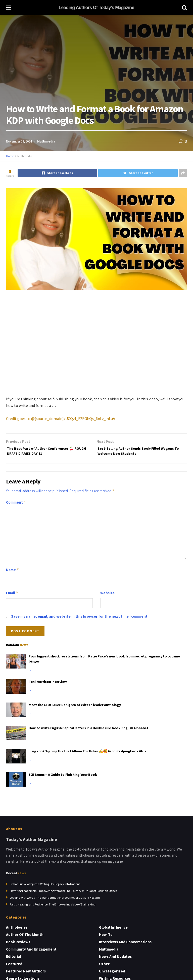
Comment (16, 505)
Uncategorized (112, 974)
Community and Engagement (31, 952)
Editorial (13, 959)
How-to (106, 937)
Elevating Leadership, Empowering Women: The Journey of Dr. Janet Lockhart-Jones (63, 893)
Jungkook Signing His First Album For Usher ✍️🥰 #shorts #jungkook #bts (88, 754)
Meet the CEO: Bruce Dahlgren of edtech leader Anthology (75, 707)
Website (107, 595)
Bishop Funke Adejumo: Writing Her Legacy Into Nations (45, 886)
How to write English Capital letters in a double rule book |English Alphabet (89, 730)
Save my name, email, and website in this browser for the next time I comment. (80, 619)
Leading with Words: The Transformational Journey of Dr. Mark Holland (55, 900)
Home (10, 156)
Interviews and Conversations (125, 944)
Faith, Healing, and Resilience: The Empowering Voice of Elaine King (52, 907)
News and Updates (115, 959)
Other (104, 966)
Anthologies (17, 930)
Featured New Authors (26, 974)
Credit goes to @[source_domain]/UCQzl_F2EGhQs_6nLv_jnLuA (61, 418)
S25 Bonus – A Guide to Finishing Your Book (63, 777)
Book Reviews (18, 944)
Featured (14, 966)
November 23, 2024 (19, 141)
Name (13, 572)
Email (12, 596)
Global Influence (113, 930)
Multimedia (46, 141)
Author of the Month (25, 937)
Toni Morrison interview (48, 684)
